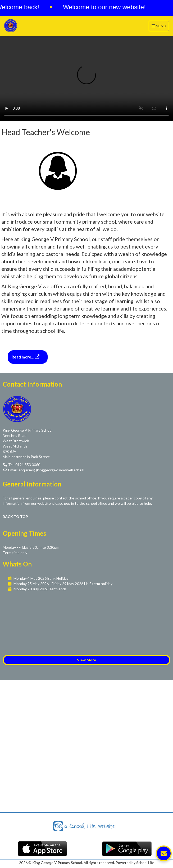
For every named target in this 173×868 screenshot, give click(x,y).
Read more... (23, 357)
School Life (145, 863)
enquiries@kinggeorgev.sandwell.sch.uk (51, 470)
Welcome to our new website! (105, 7)
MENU (160, 26)
